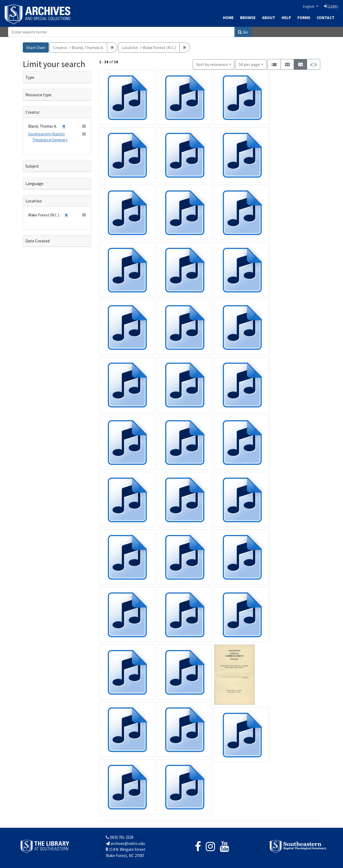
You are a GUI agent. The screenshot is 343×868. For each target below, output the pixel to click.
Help (286, 18)
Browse (248, 18)
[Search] (121, 32)
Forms (304, 18)
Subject (32, 166)
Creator (33, 112)
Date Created (38, 241)
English (309, 6)
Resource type (38, 95)
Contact (326, 18)
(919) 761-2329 (120, 837)
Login (331, 6)
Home (228, 18)
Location (34, 201)
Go (243, 32)
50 (249, 64)
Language (34, 183)
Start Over (36, 47)
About (269, 18)
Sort (212, 64)
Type (30, 77)
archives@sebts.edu (125, 843)
